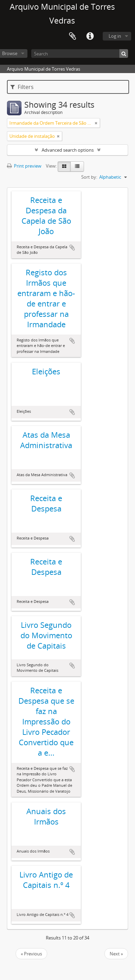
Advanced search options (68, 150)
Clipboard (73, 36)
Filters (22, 87)
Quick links (90, 36)
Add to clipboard (72, 248)
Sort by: (89, 177)
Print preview (24, 166)
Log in (115, 36)
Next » (116, 954)
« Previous (31, 954)
